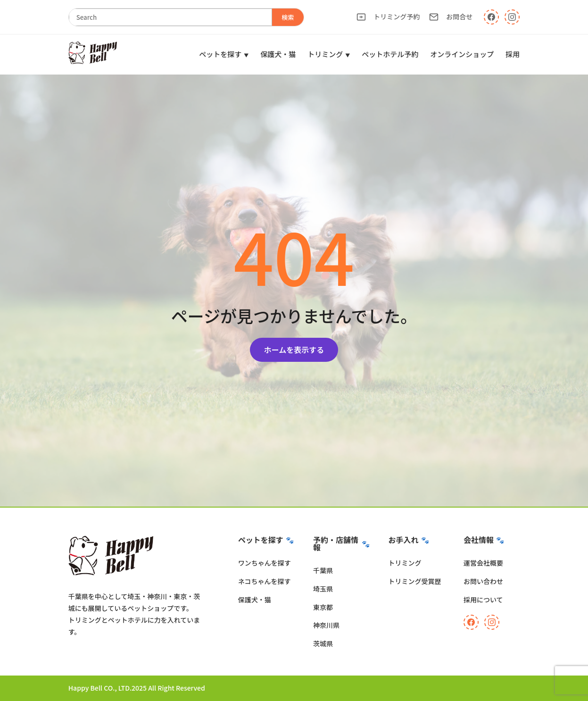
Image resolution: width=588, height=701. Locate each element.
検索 (288, 17)
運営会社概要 (483, 563)
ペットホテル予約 (390, 54)
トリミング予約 (388, 17)
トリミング (325, 54)
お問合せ (451, 17)
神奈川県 (326, 625)
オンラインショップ (462, 54)
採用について (483, 600)
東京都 (323, 607)
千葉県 (323, 570)
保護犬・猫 (278, 54)
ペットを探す (220, 54)
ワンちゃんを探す (265, 563)
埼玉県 (323, 589)
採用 (513, 54)
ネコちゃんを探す (265, 581)
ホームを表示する (294, 350)
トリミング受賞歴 (415, 581)
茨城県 (323, 643)
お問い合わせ (483, 581)
